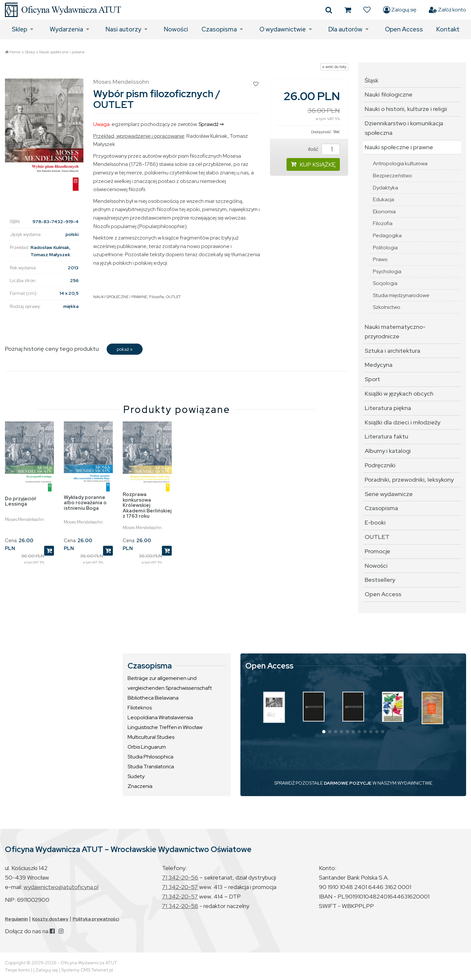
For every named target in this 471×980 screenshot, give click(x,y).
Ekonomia (384, 212)
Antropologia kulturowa (400, 163)
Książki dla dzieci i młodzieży (402, 422)
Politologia (385, 248)
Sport (372, 379)
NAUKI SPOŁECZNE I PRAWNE (120, 297)
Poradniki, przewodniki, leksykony (409, 480)
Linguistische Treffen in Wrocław (165, 727)
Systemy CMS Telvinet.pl (87, 970)
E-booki (375, 522)
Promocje (377, 551)
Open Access (404, 29)
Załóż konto (447, 10)
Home (15, 52)
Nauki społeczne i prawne (62, 52)
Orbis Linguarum (147, 747)
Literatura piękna (388, 408)
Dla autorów (345, 29)
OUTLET (173, 297)
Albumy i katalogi (388, 451)
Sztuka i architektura (392, 351)
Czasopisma (219, 29)
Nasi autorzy (123, 29)
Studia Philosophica (150, 757)
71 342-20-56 (180, 877)
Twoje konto (17, 970)
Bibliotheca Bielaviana (153, 698)
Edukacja (384, 199)
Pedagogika (387, 235)
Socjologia (385, 283)
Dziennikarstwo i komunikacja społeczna (404, 128)
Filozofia (157, 297)
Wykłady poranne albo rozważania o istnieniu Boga (85, 503)
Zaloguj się (400, 10)
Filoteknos (140, 708)
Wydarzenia (66, 29)
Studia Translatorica (151, 766)
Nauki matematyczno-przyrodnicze (395, 331)
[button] (324, 732)
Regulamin (16, 919)
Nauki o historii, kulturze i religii (406, 109)
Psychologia (387, 271)
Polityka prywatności (96, 919)
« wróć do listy (334, 67)
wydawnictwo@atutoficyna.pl (61, 887)
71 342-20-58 (180, 906)
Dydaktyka (385, 188)
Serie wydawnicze (389, 494)
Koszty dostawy (50, 919)
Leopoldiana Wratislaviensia (160, 717)
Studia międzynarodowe (401, 295)
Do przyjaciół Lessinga (20, 501)
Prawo (380, 259)
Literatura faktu (386, 436)
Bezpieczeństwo (392, 176)
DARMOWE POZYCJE (348, 783)
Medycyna (379, 365)
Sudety (136, 776)
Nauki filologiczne (389, 94)
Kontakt (448, 29)
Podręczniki (380, 465)
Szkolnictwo (387, 307)
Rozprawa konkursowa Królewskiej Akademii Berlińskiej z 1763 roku (147, 505)
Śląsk (372, 80)
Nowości (176, 29)
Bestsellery (380, 580)
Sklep (19, 29)
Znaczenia (140, 786)
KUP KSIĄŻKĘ (313, 164)
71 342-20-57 (180, 887)
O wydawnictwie (283, 29)
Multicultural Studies (151, 737)
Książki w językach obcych (399, 393)
